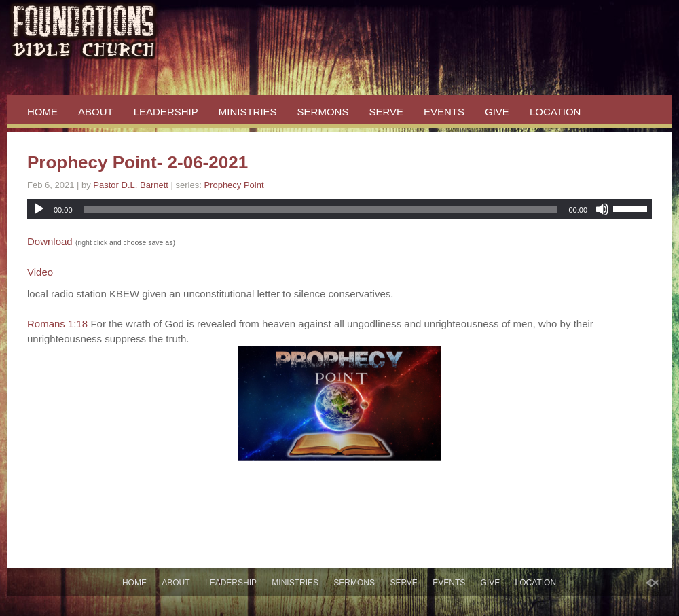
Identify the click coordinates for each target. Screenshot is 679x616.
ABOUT (96, 112)
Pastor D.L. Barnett (131, 185)
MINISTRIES (248, 112)
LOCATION (555, 112)
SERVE (386, 112)
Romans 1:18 (57, 324)
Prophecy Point (234, 185)
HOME (42, 112)
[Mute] (602, 209)
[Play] (39, 209)
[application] (339, 209)
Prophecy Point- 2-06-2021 (137, 162)
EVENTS (444, 112)
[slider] (321, 209)
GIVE (497, 112)
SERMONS (323, 112)
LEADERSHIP (166, 112)
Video (40, 272)
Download (50, 241)
